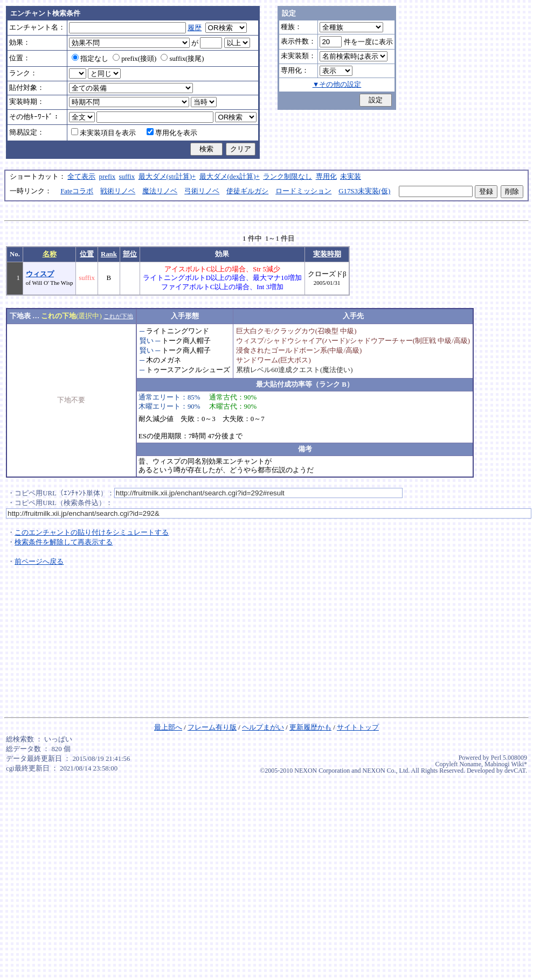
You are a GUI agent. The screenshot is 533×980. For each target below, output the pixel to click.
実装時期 (327, 254)
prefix (108, 177)
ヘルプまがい (263, 727)
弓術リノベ (202, 191)
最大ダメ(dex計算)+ (230, 177)
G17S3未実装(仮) (364, 191)
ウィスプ (40, 274)
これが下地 (118, 316)
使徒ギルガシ (247, 191)
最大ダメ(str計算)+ (167, 177)
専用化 (326, 177)
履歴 (195, 28)
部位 (130, 254)
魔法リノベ (160, 191)
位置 (87, 254)
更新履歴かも (310, 727)
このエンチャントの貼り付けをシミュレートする (92, 533)
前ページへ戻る (39, 562)
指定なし (90, 59)
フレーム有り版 (212, 727)
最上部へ (168, 727)
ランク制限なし (288, 177)
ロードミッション (303, 191)
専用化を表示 (172, 133)
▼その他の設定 (337, 85)
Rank (109, 254)
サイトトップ (358, 727)
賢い (147, 341)
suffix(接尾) (182, 59)
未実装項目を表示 (103, 133)
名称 (50, 254)
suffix (127, 177)
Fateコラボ (77, 191)
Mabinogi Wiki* (506, 764)
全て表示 (81, 177)
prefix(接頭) (134, 59)
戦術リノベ (118, 191)
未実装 (351, 177)
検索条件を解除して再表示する (64, 542)
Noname (470, 764)
